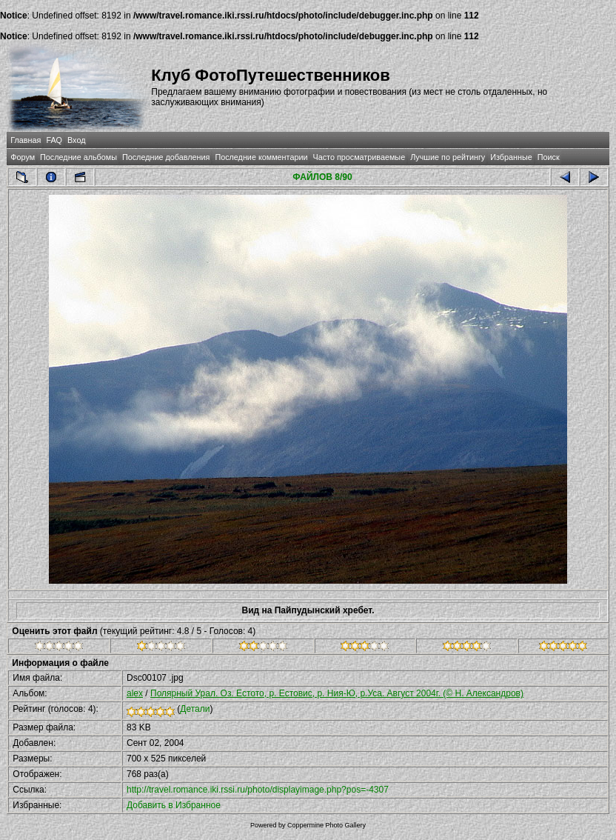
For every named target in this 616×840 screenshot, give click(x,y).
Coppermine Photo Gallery (327, 825)
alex (135, 693)
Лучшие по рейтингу (448, 157)
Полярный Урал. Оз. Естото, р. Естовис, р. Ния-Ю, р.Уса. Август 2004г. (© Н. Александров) (337, 693)
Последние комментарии (261, 157)
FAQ (54, 140)
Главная (26, 140)
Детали (195, 709)
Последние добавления (166, 157)
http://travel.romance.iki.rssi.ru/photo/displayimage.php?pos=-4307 (258, 790)
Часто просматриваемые (359, 157)
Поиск (549, 157)
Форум (23, 157)
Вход (76, 140)
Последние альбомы (78, 157)
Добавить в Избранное (174, 805)
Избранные (511, 157)
